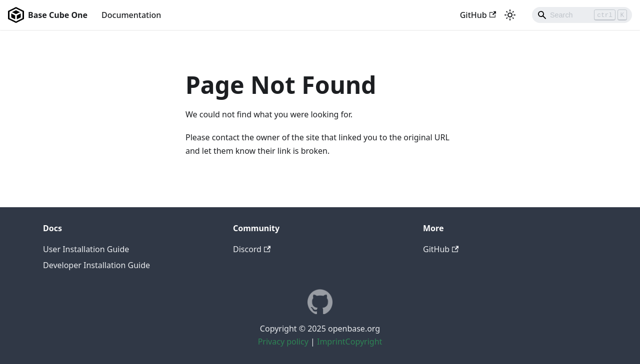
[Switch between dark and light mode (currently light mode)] (510, 15)
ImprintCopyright (349, 342)
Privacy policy (283, 342)
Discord (252, 249)
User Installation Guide (86, 249)
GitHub (478, 15)
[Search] (582, 15)
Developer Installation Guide (96, 265)
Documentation (131, 15)
